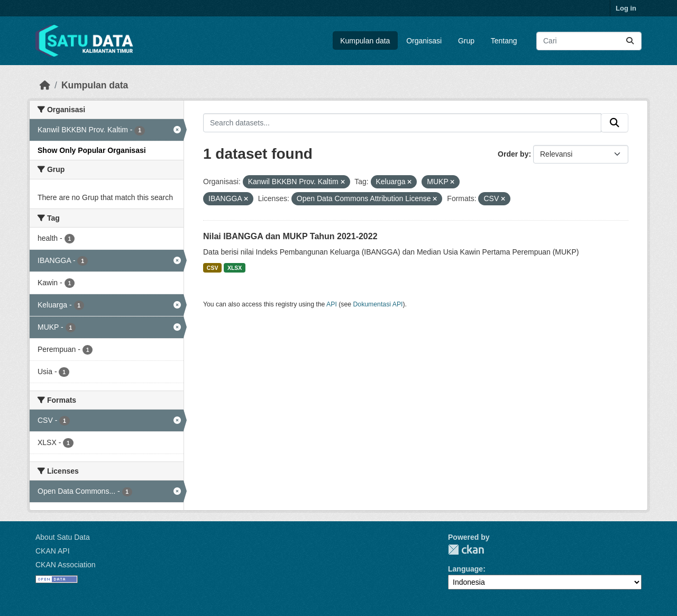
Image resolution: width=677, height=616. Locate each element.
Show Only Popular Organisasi (92, 150)
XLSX (235, 268)
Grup (466, 41)
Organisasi (424, 41)
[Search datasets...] (589, 41)
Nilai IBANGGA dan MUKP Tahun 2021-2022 (290, 236)
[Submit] (630, 41)
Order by (513, 154)
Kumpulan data (365, 41)
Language (465, 569)
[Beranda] (45, 85)
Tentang (504, 41)
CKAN (466, 550)
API (332, 304)
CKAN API (53, 551)
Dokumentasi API (378, 304)
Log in (626, 8)
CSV (213, 268)
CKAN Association (66, 565)
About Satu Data (63, 537)
